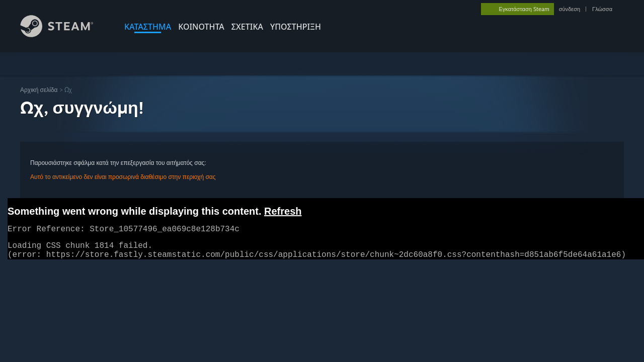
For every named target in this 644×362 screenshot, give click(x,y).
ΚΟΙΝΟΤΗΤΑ (201, 27)
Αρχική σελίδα (39, 90)
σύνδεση (570, 9)
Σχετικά (247, 27)
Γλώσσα (602, 9)
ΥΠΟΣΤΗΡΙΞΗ (296, 27)
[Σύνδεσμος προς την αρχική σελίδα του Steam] (64, 34)
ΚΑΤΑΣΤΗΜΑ (148, 27)
